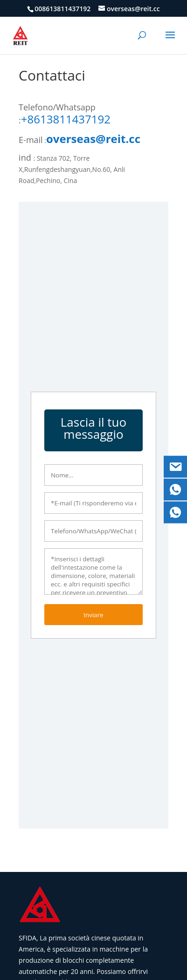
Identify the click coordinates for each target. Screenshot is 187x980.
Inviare (93, 615)
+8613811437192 (66, 119)
